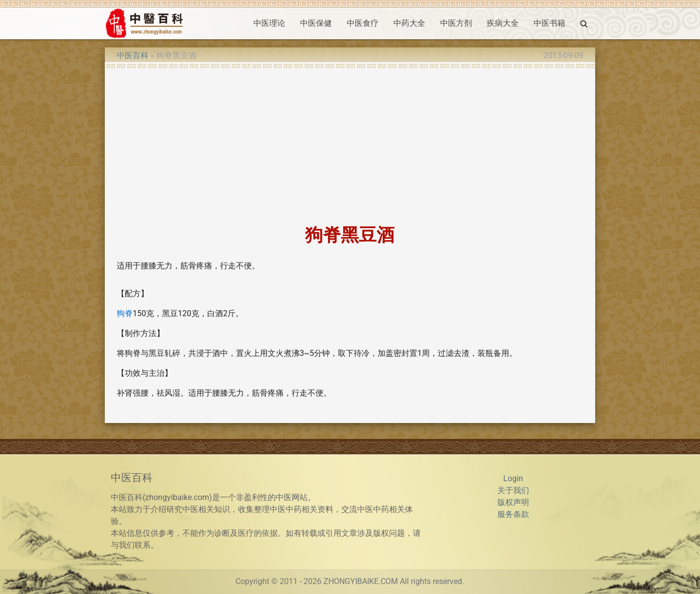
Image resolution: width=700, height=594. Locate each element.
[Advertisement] (350, 143)
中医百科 (133, 55)
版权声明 (513, 502)
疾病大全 (503, 23)
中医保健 (316, 23)
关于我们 (513, 490)
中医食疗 (363, 23)
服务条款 (513, 514)
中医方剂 (456, 23)
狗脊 (125, 313)
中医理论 (269, 23)
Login (513, 478)
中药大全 (409, 23)
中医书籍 (549, 23)
